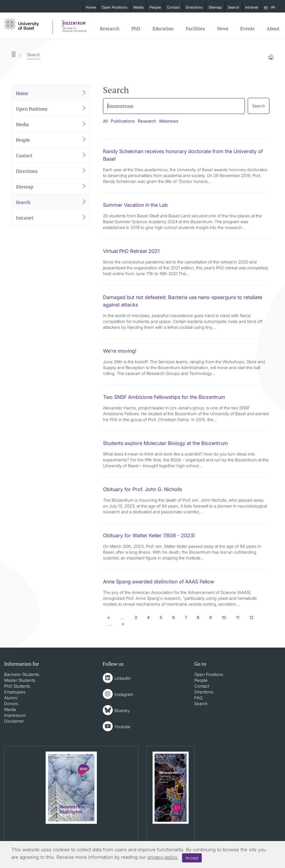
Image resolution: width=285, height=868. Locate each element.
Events (247, 28)
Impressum (15, 715)
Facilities (195, 28)
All (105, 121)
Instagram (124, 694)
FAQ (198, 698)
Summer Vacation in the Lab (135, 205)
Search (234, 7)
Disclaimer (14, 721)
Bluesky (122, 711)
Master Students (20, 680)
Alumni (11, 698)
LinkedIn (123, 678)
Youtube (122, 727)
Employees (15, 692)
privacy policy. (163, 857)
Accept (192, 858)
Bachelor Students (22, 674)
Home (91, 7)
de (273, 7)
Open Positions (115, 7)
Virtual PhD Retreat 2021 (131, 251)
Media (138, 7)
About (273, 28)
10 (224, 617)
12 (251, 617)
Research (110, 28)
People (155, 7)
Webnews (169, 121)
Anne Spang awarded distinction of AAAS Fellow (159, 582)
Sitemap (215, 7)
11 (238, 617)
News (223, 28)
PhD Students (17, 686)
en (266, 7)
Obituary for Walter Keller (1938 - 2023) (149, 535)
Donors (11, 704)
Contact (173, 7)
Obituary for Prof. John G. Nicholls (142, 489)
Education (163, 28)
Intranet (252, 7)
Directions (194, 7)
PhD (136, 28)
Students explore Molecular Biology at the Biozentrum (165, 443)
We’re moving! (120, 351)
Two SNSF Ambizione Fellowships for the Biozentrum (164, 397)
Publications (123, 121)
